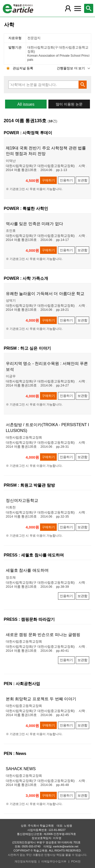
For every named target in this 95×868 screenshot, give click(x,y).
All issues (26, 104)
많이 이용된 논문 (69, 104)
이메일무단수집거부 (54, 861)
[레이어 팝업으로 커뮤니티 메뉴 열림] (78, 8)
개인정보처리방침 (26, 861)
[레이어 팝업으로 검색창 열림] (89, 8)
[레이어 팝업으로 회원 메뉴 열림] (68, 8)
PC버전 (76, 861)
